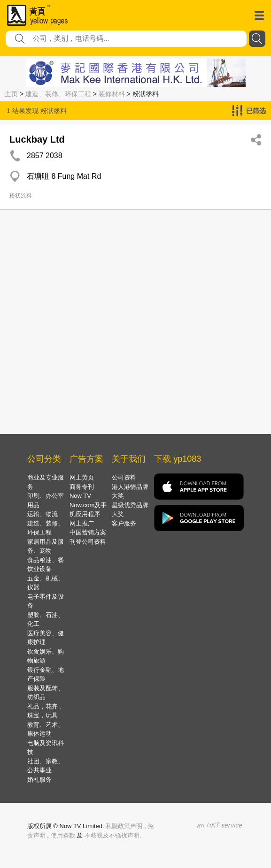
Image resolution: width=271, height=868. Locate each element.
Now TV (80, 496)
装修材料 (112, 94)
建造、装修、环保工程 (58, 94)
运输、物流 (43, 514)
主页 (11, 94)
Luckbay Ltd (37, 139)
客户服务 (124, 523)
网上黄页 (82, 477)
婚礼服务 (39, 780)
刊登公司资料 (88, 542)
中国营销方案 (88, 532)
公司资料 (124, 477)
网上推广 (82, 523)
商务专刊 (82, 487)
